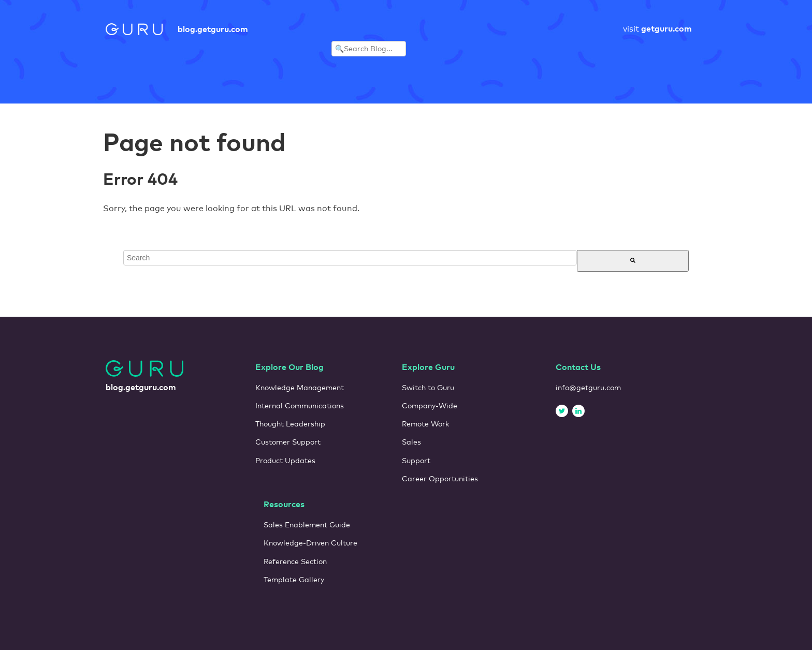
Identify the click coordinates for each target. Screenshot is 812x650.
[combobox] (350, 258)
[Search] (633, 261)
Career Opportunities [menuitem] (440, 479)
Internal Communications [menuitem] (300, 406)
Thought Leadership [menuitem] (290, 424)
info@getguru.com (588, 387)
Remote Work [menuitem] (425, 424)
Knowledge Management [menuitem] (300, 388)
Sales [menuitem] (411, 442)
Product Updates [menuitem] (285, 461)
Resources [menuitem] (284, 504)
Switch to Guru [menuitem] (428, 388)
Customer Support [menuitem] (288, 442)
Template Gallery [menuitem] (294, 580)
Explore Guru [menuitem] (428, 367)
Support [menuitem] (416, 461)
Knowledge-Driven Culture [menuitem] (310, 543)
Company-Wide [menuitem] (430, 406)
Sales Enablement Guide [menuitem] (307, 525)
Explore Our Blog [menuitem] (289, 367)
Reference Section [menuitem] (295, 562)
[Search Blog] (369, 49)
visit (657, 28)
